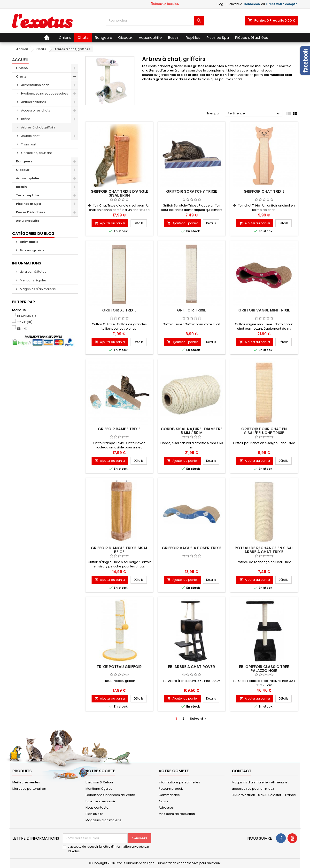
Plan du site (94, 814)
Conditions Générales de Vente (110, 795)
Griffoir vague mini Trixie (264, 310)
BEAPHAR (27, 316)
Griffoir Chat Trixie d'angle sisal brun (119, 193)
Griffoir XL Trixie (119, 310)
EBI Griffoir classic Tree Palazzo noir (264, 669)
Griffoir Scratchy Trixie (192, 191)
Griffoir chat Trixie (264, 191)
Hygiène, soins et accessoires (45, 93)
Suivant (199, 719)
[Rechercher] (155, 21)
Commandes (169, 795)
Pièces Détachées (31, 212)
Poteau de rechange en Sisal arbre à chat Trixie (264, 550)
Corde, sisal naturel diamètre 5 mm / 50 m (192, 431)
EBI (22, 329)
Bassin (21, 187)
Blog (220, 4)
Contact (242, 771)
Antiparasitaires (34, 102)
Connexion (252, 4)
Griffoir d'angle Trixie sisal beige (119, 550)
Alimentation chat (35, 85)
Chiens (22, 68)
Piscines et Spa (28, 204)
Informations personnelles (179, 782)
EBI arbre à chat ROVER (192, 667)
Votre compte (174, 771)
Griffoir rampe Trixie (119, 429)
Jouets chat (30, 136)
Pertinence (254, 114)
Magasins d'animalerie (38, 289)
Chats (21, 76)
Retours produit (171, 789)
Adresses (166, 808)
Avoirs (163, 801)
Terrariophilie (28, 195)
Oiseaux (23, 170)
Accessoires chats (36, 110)
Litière (26, 119)
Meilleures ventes (26, 782)
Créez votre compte (282, 4)
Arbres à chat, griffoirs (38, 127)
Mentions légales (33, 280)
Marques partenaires (29, 789)
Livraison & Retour (33, 272)
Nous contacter (98, 808)
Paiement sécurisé (100, 801)
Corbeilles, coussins (37, 153)
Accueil (20, 60)
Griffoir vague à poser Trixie (192, 548)
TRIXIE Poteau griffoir (119, 667)
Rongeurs (24, 161)
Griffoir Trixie (192, 310)
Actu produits (27, 221)
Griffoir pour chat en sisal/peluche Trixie (264, 431)
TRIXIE (25, 322)
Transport (29, 144)
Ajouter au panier (110, 223)
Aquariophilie (27, 178)
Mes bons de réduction (177, 814)
